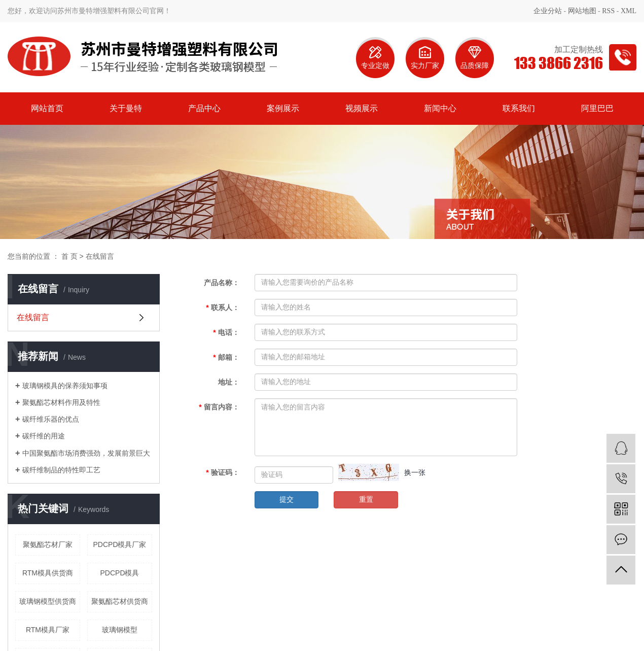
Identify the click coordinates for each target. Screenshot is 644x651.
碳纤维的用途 (44, 436)
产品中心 (204, 108)
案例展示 (283, 108)
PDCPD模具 (119, 573)
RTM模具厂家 (48, 630)
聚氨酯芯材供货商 (120, 601)
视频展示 (362, 108)
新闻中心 (440, 108)
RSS (608, 11)
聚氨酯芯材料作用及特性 (61, 402)
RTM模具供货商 (48, 573)
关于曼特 (126, 108)
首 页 (69, 256)
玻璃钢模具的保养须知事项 (65, 386)
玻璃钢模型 (120, 630)
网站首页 (47, 108)
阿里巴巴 (597, 108)
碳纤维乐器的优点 (51, 419)
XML (629, 11)
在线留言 (33, 317)
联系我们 (519, 108)
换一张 (415, 472)
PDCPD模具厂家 (119, 544)
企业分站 (548, 11)
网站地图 (582, 11)
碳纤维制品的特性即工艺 (61, 470)
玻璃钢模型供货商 (48, 601)
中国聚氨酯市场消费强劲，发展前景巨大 (86, 453)
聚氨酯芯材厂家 (48, 544)
